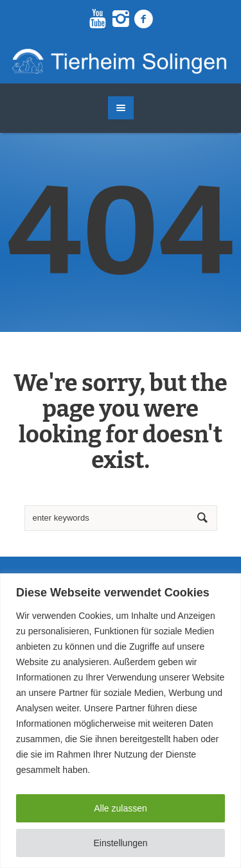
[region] (121, 721)
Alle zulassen (121, 808)
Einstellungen (120, 843)
